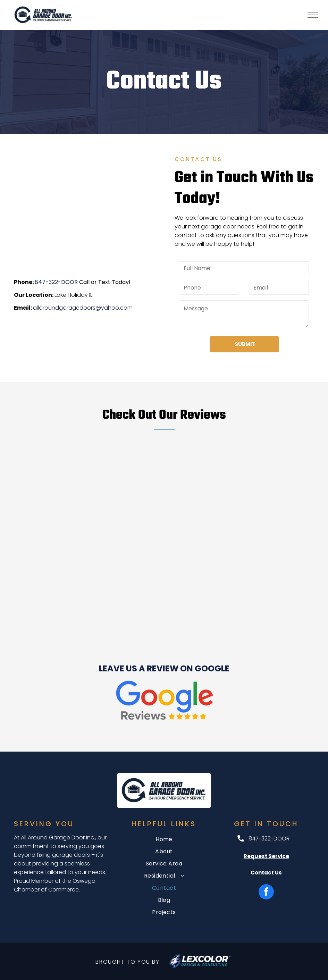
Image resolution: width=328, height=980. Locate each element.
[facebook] (266, 893)
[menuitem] (164, 839)
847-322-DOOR (56, 282)
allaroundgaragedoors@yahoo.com (83, 308)
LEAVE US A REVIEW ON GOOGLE (164, 668)
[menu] (313, 15)
